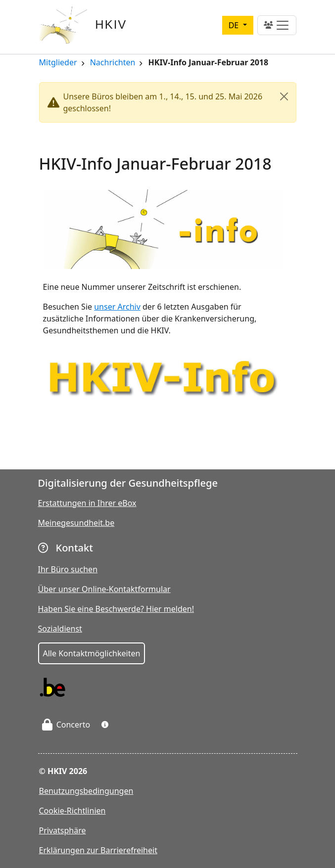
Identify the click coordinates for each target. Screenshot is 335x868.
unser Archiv (117, 307)
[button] (105, 725)
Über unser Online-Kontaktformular (104, 589)
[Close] (284, 96)
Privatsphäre (63, 830)
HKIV (111, 24)
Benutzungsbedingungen (86, 791)
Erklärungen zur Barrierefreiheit (98, 850)
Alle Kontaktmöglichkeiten (92, 653)
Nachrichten (113, 63)
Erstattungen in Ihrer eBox (87, 503)
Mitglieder (58, 63)
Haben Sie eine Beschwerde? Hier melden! (116, 609)
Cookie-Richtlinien (72, 811)
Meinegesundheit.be (76, 523)
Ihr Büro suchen (68, 569)
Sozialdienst (60, 629)
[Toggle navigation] (277, 25)
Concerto (66, 725)
